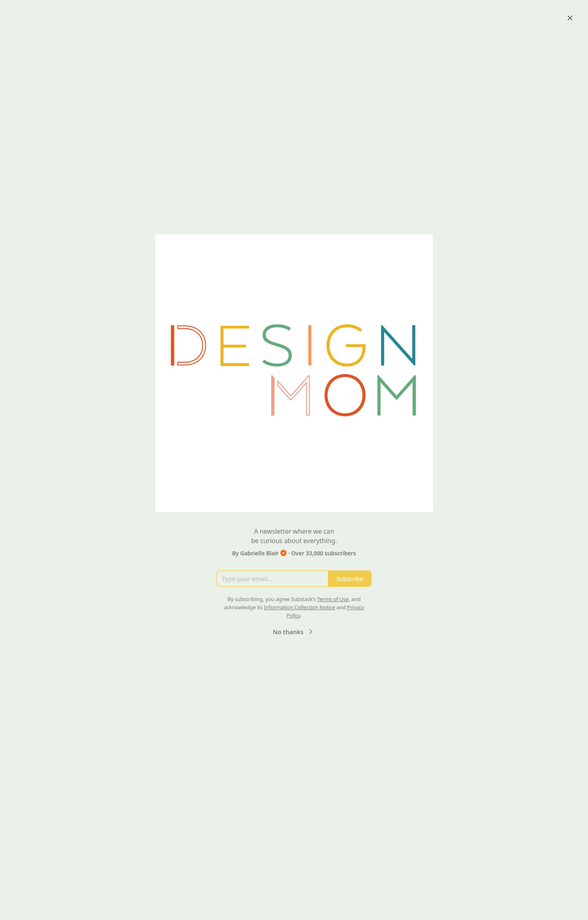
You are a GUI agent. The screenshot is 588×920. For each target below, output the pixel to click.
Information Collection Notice (299, 607)
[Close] (570, 18)
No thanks (294, 632)
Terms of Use (333, 599)
